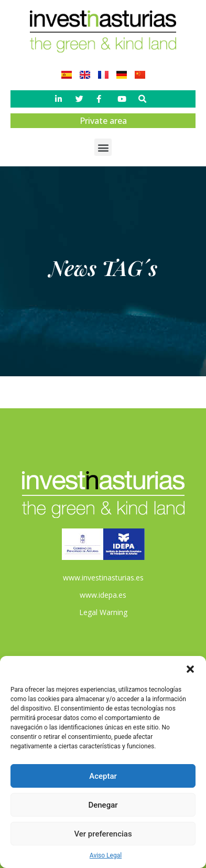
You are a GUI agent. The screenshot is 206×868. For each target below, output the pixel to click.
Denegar (103, 805)
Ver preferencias (103, 834)
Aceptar (103, 776)
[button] (190, 669)
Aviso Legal (106, 855)
